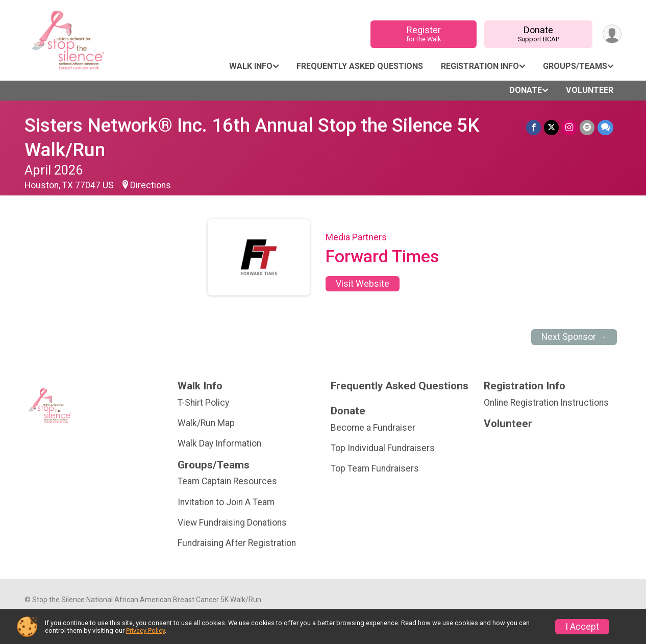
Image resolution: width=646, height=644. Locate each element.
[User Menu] (612, 34)
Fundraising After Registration (237, 543)
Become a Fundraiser (373, 428)
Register (424, 34)
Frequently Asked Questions (360, 66)
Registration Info (480, 66)
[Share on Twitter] (551, 127)
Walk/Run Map (206, 423)
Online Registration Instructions (546, 403)
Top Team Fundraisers (375, 468)
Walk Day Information (219, 443)
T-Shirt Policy (203, 403)
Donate (539, 34)
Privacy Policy (145, 630)
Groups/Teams (575, 66)
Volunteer (590, 90)
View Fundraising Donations (232, 523)
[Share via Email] (587, 127)
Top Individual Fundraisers (383, 448)
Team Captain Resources (227, 481)
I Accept (582, 627)
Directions (151, 185)
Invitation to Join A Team (226, 502)
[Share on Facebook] (533, 127)
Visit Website (363, 284)
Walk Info (251, 66)
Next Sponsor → (574, 337)
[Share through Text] (605, 127)
